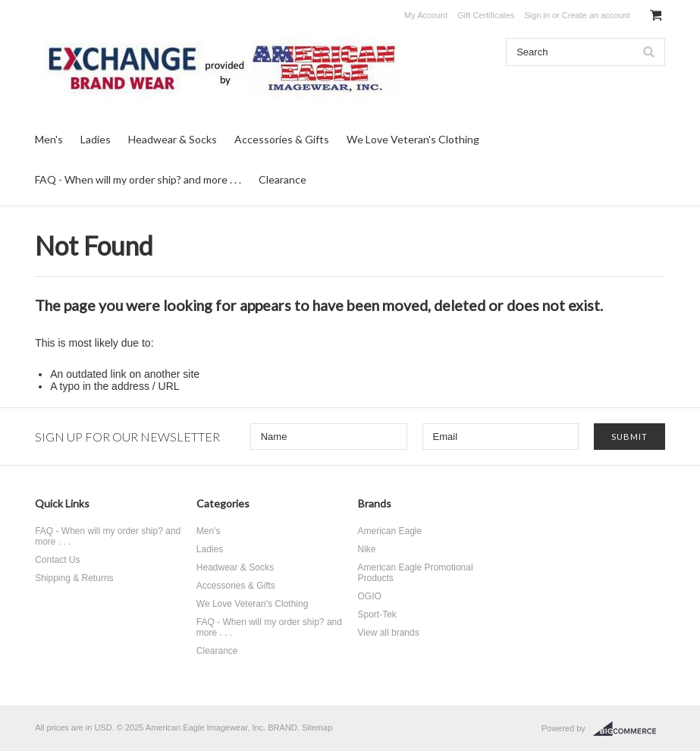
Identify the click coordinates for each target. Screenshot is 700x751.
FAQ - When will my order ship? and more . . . (138, 179)
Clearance (283, 179)
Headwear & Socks (173, 139)
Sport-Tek (377, 614)
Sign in (537, 15)
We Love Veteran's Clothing (413, 139)
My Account (426, 15)
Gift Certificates (486, 15)
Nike (367, 549)
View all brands (389, 633)
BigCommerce (629, 729)
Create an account (596, 15)
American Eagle (390, 531)
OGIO (370, 596)
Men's (49, 139)
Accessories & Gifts (282, 139)
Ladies (96, 139)
